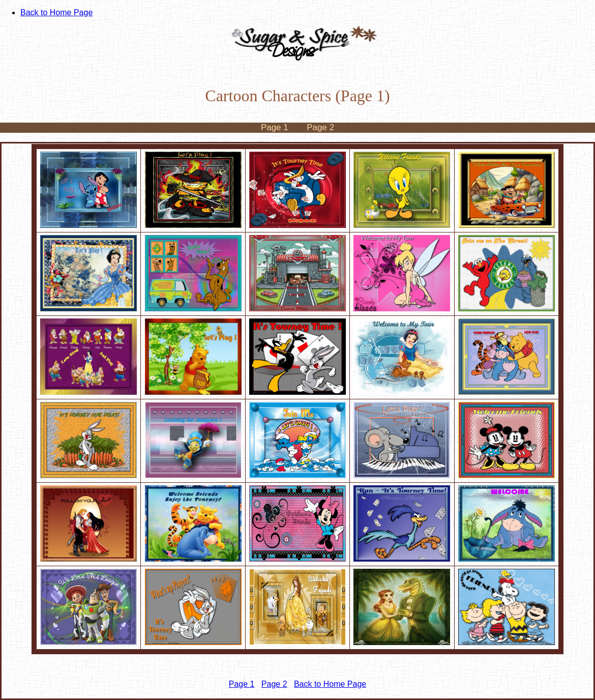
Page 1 (275, 127)
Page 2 (320, 127)
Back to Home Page (56, 12)
